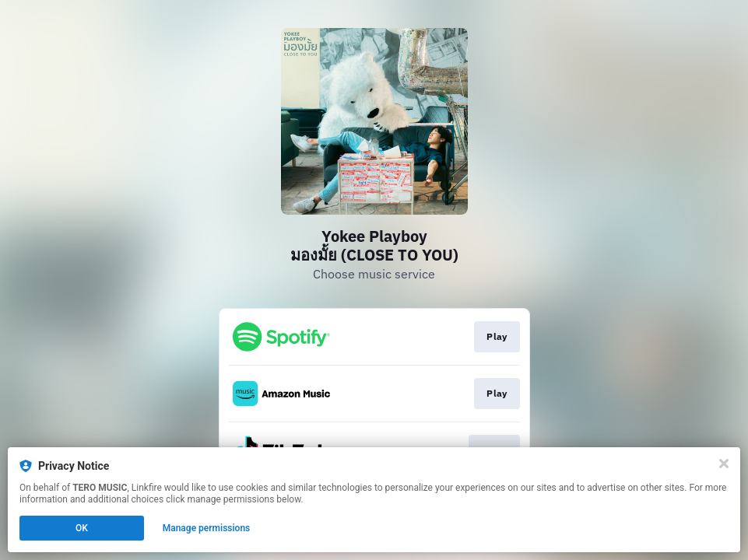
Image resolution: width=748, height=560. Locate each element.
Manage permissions (207, 528)
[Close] (724, 464)
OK (82, 528)
